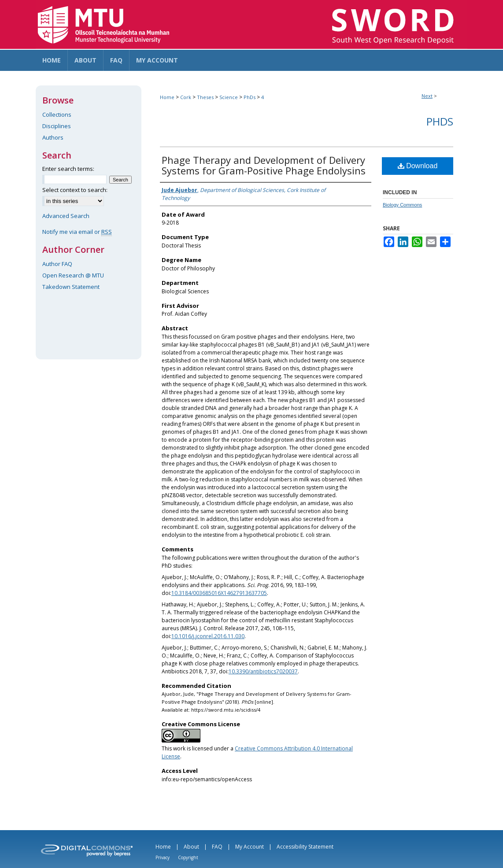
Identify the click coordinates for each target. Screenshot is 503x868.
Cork (186, 97)
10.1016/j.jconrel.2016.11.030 (208, 636)
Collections (57, 115)
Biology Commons (402, 205)
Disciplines (57, 126)
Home (167, 97)
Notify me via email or (77, 232)
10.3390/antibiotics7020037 (263, 671)
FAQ (217, 847)
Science (229, 97)
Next (427, 96)
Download (418, 166)
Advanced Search (66, 216)
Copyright (188, 857)
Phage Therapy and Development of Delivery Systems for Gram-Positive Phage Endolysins (264, 165)
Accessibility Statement (305, 847)
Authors (53, 137)
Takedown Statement (71, 287)
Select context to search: (75, 190)
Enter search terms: (68, 169)
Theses (205, 97)
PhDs (250, 97)
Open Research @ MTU (73, 275)
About (191, 847)
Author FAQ (57, 264)
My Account (250, 847)
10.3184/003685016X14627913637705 (219, 593)
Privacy (163, 857)
